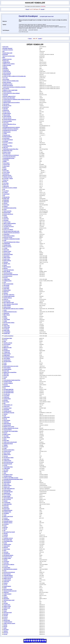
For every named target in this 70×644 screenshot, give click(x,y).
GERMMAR (7, 520)
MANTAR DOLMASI (8, 462)
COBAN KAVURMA (8, 577)
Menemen (6, 262)
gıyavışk (6, 537)
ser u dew (5, 78)
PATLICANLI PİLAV (8, 214)
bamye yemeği (7, 453)
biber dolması (7, 315)
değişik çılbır (6, 199)
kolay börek (6, 205)
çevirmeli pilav (7, 502)
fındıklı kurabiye (8, 281)
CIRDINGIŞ (6, 228)
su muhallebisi (7, 332)
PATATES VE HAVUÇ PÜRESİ (10, 188)
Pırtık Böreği (6, 70)
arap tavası (6, 123)
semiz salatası (7, 437)
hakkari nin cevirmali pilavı (10, 372)
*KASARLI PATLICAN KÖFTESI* (11, 155)
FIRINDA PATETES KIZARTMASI (12, 233)
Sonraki (42, 9)
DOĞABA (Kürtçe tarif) (9, 600)
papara (5, 265)
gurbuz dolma (7, 568)
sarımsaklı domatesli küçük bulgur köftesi (13, 479)
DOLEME (6, 614)
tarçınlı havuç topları (9, 458)
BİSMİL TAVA (7, 264)
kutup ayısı (6, 180)
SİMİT (5, 588)
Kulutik (5, 161)
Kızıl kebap (5, 54)
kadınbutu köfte (7, 512)
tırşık (5, 571)
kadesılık (6, 535)
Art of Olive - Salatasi (8, 178)
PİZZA (5, 168)
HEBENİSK (6, 202)
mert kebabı (7, 285)
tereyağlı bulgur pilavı (9, 391)
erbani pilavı (7, 234)
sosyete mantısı (7, 344)
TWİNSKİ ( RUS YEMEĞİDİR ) (11, 431)
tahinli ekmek (7, 493)
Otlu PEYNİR (7, 620)
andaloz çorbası (7, 558)
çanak (5, 448)
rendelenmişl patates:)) (9, 357)
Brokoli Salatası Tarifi (7, 53)
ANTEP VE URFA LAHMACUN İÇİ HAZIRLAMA (14, 76)
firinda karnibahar (8, 137)
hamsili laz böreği (8, 343)
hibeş (4, 58)
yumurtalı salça (7, 135)
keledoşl (6, 501)
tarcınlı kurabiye (8, 361)
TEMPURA (6, 422)
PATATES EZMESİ (8, 273)
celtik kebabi (7, 468)
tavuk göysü (7, 406)
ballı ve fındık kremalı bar (10, 223)
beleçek (5, 529)
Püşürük (6, 560)
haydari (5, 433)
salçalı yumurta (7, 574)
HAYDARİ (6, 95)
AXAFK (5, 465)
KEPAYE (6, 631)
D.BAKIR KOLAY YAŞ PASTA (10, 130)
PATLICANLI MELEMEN (9, 98)
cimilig (5, 321)
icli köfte (6, 603)
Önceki (27, 9)
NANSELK (6, 524)
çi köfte (6, 248)
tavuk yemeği (7, 319)
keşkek (5, 543)
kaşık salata (6, 288)
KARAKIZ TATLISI (8, 538)
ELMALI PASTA (7, 451)
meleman (6, 293)
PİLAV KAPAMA (8, 247)
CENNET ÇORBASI (8, 383)
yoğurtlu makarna (8, 298)
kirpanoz (6, 385)
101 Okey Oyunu (29, 638)
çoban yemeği (6, 166)
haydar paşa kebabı (8, 254)
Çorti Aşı (6, 617)
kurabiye (6, 278)
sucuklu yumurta (7, 113)
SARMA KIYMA (7, 461)
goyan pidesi (7, 396)
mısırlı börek (7, 256)
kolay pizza (6, 375)
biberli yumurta (7, 267)
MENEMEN (6, 599)
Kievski (5, 419)
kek (4, 195)
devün (5, 310)
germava (6, 518)
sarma (5, 209)
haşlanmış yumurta (8, 523)
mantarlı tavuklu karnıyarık (10, 591)
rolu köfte (6, 126)
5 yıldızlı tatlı (7, 352)
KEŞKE (5, 625)
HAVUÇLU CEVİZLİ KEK (9, 56)
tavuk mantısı (6, 138)
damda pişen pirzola (8, 444)
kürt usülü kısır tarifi (9, 302)
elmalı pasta (6, 313)
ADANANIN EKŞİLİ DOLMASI (11, 275)
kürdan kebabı (7, 213)
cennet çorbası (7, 222)
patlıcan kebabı (7, 115)
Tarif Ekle (43, 6)
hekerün (6, 349)
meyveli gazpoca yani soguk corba (11, 231)
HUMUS (6, 414)
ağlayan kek (6, 186)
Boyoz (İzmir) (6, 79)
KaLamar (5, 144)
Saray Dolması (7, 358)
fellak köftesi (7, 355)
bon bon (5, 182)
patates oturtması (7, 82)
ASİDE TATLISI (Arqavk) (9, 623)
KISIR (5, 365)
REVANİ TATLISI (7, 175)
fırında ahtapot (7, 399)
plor (5, 403)
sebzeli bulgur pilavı (8, 146)
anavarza (6, 456)
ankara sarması (7, 307)
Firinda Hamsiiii (7, 425)
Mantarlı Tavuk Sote (7, 59)
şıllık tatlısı (6, 374)
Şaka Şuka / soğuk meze (9, 295)
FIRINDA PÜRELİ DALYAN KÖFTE (11, 102)
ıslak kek (6, 547)
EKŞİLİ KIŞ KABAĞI (8, 85)
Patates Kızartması (7, 92)
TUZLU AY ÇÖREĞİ (8, 230)
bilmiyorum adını (8, 347)
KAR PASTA (6, 107)
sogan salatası (6, 163)
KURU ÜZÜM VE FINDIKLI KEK (11, 81)
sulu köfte (5, 109)
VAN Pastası (6, 561)
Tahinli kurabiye (7, 132)
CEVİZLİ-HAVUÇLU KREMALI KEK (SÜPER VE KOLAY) (17, 99)
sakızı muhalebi (7, 305)
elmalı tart (6, 292)
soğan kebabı (7, 546)
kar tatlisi (6, 470)
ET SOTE (6, 566)
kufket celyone (7, 434)
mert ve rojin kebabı (8, 284)
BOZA (5, 439)
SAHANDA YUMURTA (8, 50)
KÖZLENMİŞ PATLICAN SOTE (11, 366)
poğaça (5, 316)
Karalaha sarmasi (8, 476)
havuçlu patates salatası (9, 323)
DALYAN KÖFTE (8, 430)
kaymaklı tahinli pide (9, 389)
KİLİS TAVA (6, 61)
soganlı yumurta (7, 586)
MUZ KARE (6, 171)
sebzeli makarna (7, 481)
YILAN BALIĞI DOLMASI (9, 157)
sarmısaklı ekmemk (8, 492)
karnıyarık (6, 506)
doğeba (5, 216)
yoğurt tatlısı (7, 326)
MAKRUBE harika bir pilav (10, 208)
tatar (5, 341)
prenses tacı (6, 185)
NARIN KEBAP (7, 580)
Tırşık (5, 515)
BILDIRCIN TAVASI (8, 84)
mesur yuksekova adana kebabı (11, 304)
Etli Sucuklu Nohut (8, 540)
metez (5, 551)
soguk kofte (6, 582)
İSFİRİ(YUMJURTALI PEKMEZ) (11, 129)
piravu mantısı (7, 420)
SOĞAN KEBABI (7, 73)
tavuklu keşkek (7, 245)
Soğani (5, 611)
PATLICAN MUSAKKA (9, 450)
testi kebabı (6, 409)
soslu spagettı (6, 104)
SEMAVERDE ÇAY (8, 405)
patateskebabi (7, 386)
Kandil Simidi (7, 244)
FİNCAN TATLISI (7, 118)
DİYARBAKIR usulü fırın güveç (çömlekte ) (14, 309)
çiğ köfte (6, 217)
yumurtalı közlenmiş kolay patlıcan (12, 242)
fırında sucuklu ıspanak (9, 296)
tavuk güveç (7, 459)
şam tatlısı (6, 436)
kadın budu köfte (8, 504)
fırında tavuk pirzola (8, 140)
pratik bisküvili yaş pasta (9, 158)
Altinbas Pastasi (7, 454)
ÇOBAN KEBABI (7, 116)
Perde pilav (6, 563)
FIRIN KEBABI (7, 423)
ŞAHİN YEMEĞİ (8, 594)
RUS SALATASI (7, 154)
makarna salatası (8, 485)
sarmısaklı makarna (8, 575)
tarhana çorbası (7, 544)
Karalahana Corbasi (8, 475)
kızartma (6, 324)
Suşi (4, 51)
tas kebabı (6, 141)
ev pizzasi (5, 192)
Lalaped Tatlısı (7, 605)
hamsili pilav (6, 160)
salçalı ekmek (6, 194)
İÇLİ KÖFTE (6, 89)
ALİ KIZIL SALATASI (9, 226)
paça (5, 388)
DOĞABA (6, 633)
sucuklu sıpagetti (8, 411)
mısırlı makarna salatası (9, 236)
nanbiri (5, 169)
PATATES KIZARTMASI (9, 572)
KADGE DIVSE (7, 71)
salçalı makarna (7, 482)
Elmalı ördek (7, 417)
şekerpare (6, 447)
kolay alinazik (7, 271)
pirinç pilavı (6, 440)
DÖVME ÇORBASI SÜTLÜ (9, 96)
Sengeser (6, 619)
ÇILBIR (5, 133)
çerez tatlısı (6, 183)
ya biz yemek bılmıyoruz (9, 489)
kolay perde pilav (8, 211)
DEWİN (5, 626)
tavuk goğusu (7, 549)
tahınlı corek (7, 487)
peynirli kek (6, 329)
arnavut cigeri (6, 164)
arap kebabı (6, 287)
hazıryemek (6, 250)
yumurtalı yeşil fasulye (9, 270)
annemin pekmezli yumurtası (10, 120)
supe (5, 378)
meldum (6, 318)
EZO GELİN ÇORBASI (9, 564)
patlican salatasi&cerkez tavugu (11, 428)
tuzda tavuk (5, 47)
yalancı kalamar (7, 261)
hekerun (6, 268)
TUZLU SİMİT (7, 172)
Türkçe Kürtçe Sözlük (35, 638)
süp (5, 530)
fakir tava (6, 147)
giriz (5, 282)
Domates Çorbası (7, 152)
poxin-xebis (6, 371)
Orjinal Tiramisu (7, 75)
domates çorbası (7, 251)
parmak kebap (7, 301)
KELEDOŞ (6, 630)
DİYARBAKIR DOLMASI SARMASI (11, 127)
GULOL (6, 634)
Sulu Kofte (6, 552)
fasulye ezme (7, 259)
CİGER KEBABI (7, 101)
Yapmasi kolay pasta (8, 151)
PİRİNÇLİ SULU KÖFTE (9, 64)
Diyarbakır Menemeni (8, 48)
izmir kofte (6, 219)
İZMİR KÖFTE (7, 62)
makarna (5, 67)
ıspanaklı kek (7, 351)
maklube (6, 445)
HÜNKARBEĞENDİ (8, 498)
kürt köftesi (6, 402)
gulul (5, 240)
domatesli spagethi (8, 464)
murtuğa (6, 533)
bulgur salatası (7, 257)
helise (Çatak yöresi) (8, 516)
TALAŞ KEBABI (7, 495)
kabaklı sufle (7, 333)
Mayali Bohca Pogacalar (9, 413)
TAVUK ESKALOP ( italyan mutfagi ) (11, 93)
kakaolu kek (6, 110)
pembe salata (7, 484)
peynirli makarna (7, 225)
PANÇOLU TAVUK (8, 237)
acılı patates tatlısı (8, 338)
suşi (4, 189)
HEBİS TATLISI (7, 578)
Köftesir (5, 609)
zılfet (5, 473)
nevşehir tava (7, 394)
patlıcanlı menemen (8, 510)
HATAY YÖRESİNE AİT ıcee (10, 124)
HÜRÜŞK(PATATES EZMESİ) (10, 569)
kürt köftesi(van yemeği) (9, 532)
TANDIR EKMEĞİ (8, 622)
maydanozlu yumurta (8, 555)
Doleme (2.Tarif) (7, 606)
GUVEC (6, 585)
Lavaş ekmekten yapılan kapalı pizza (12, 380)
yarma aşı (6, 299)
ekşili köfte (6, 200)
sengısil (5, 377)
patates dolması (7, 368)
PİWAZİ (6, 203)
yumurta (6, 206)
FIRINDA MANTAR (8, 177)
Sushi (5, 416)
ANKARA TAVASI (7, 106)
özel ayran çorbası (8, 589)
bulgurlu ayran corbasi (9, 427)
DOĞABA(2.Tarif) (8, 613)
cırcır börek (6, 191)
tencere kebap (7, 253)
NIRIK (5, 595)
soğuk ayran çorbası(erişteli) (10, 442)
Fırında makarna (7, 369)
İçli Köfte (6, 400)
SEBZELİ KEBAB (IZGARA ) (10, 312)
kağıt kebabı (7, 509)
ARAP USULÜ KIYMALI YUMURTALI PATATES (14, 87)
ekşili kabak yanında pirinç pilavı (11, 149)
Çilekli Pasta (6, 397)
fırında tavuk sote (8, 557)
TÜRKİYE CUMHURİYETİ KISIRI (12, 239)
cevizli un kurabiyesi (8, 336)
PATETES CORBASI (8, 143)
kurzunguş (6, 220)
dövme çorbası (7, 112)
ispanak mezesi (7, 360)
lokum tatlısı (7, 279)
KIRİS (5, 628)
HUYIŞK (6, 527)
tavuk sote (6, 346)
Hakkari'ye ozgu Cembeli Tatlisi (10, 90)
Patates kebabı (7, 496)
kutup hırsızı (6, 174)
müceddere (6, 68)
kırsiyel (5, 340)
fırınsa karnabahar (8, 121)
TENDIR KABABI (8, 382)
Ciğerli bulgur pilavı (8, 541)
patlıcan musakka (7, 65)
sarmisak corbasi (8, 408)
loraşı (5, 363)
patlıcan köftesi (7, 290)
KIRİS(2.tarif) (7, 608)
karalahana (6, 513)
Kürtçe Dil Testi (41, 638)
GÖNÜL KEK (7, 327)
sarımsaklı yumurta (8, 521)
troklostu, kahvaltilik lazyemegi (11, 478)
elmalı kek (6, 592)
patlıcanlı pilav (6, 197)
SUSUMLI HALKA (8, 276)
